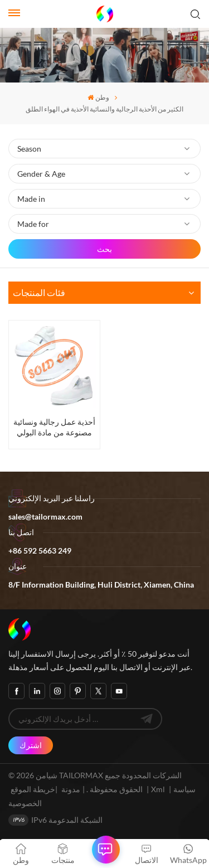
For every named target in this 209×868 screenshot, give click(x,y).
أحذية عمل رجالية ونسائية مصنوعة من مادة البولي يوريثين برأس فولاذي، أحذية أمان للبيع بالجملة (54, 427)
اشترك (31, 745)
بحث (104, 249)
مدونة (71, 789)
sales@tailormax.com (45, 517)
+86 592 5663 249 (40, 551)
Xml (158, 789)
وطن (98, 97)
